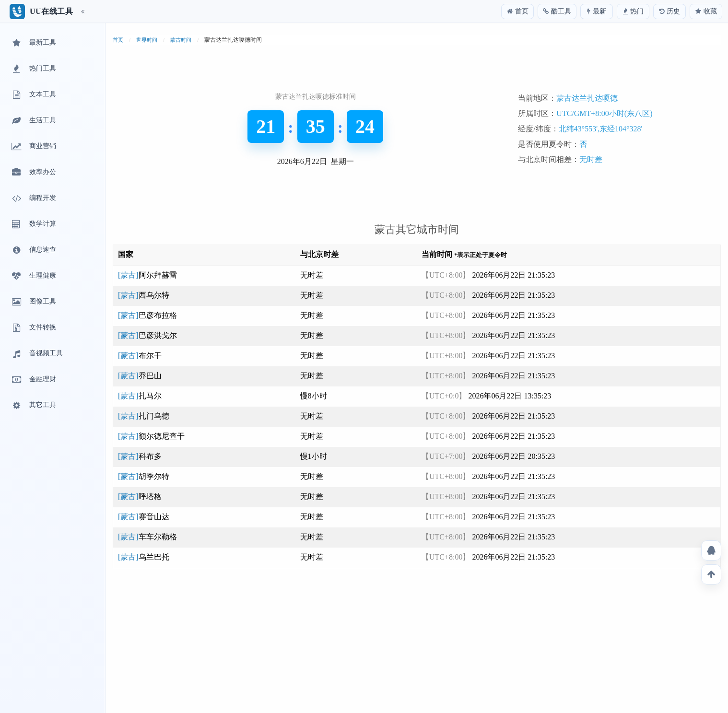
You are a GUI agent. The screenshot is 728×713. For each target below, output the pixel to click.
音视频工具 (36, 354)
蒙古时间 (181, 40)
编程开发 (33, 199)
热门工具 (33, 69)
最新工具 (33, 43)
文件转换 (33, 328)
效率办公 (33, 173)
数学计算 (33, 224)
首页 (118, 40)
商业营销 (33, 147)
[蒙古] (147, 275)
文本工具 (33, 95)
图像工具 (33, 302)
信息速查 (33, 250)
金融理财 (33, 380)
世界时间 (147, 40)
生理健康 (33, 276)
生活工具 (33, 121)
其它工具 (33, 406)
